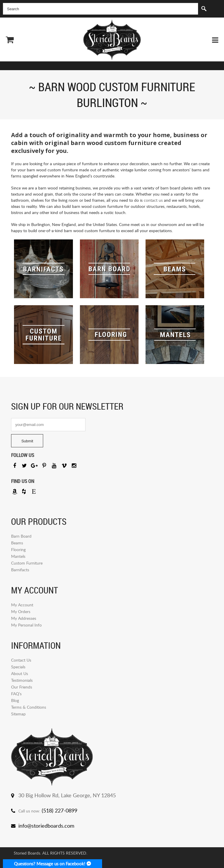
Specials (18, 667)
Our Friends (22, 687)
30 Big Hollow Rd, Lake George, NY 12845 (67, 795)
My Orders (21, 611)
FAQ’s (16, 694)
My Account (22, 605)
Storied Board (112, 40)
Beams (17, 543)
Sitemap (18, 714)
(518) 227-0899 (60, 810)
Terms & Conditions (29, 707)
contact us (153, 200)
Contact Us (21, 660)
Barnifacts (20, 570)
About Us (20, 673)
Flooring (18, 549)
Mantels (18, 556)
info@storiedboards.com (46, 826)
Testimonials (22, 680)
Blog (15, 700)
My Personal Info (26, 625)
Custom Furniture (27, 563)
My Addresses (24, 618)
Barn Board (21, 536)
